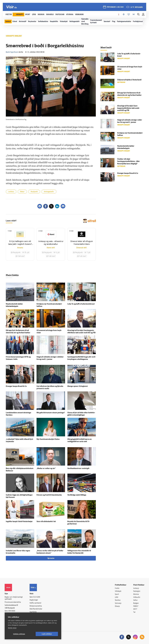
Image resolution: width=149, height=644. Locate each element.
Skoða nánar (12, 628)
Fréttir (117, 588)
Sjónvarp (118, 603)
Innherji (136, 588)
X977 (135, 609)
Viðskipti (118, 591)
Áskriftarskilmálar (36, 609)
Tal (134, 612)
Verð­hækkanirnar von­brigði (78, 469)
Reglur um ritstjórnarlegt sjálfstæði (14, 598)
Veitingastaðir (49, 192)
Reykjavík (34, 192)
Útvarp (117, 606)
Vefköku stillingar (19, 634)
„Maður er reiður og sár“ (46, 469)
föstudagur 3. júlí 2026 (115, 7)
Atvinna (136, 594)
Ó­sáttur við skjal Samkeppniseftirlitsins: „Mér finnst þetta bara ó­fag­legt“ (128, 161)
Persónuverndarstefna (13, 602)
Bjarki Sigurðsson (12, 52)
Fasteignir (137, 591)
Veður (135, 600)
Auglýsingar (34, 600)
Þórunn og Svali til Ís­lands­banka (49, 495)
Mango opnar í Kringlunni (78, 386)
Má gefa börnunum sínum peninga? (51, 413)
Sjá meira (51, 558)
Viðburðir (137, 597)
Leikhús (11, 192)
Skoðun (118, 600)
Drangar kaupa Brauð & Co (16, 386)
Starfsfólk (33, 612)
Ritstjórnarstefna (36, 606)
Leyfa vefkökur (47, 634)
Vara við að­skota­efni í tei (46, 522)
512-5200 (37, 597)
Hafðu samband (35, 603)
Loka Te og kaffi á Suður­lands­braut (81, 304)
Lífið (117, 597)
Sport (117, 594)
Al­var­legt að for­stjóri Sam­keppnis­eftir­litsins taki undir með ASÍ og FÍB (128, 108)
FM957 (136, 606)
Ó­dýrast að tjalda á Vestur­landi (129, 80)
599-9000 (12, 611)
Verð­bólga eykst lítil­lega (77, 495)
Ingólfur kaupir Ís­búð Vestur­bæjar (19, 522)
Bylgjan (136, 603)
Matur (22, 192)
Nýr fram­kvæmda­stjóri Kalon (48, 439)
